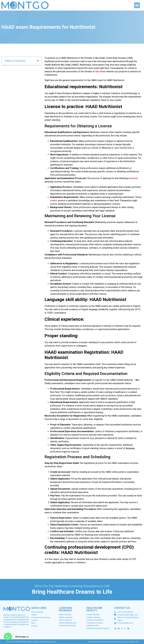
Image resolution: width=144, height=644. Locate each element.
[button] (137, 5)
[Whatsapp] (8, 637)
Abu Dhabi (100, 71)
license (134, 178)
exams (54, 201)
